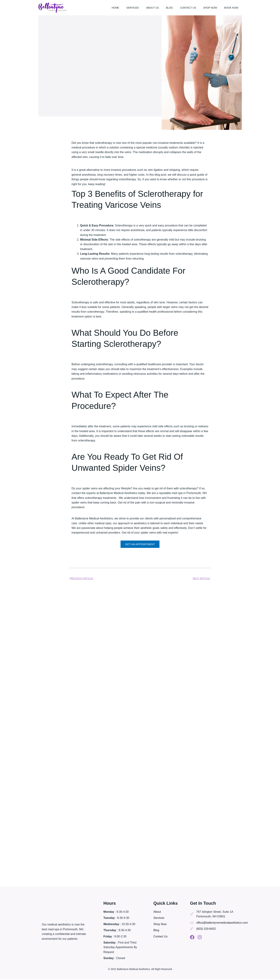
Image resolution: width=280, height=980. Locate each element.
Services (133, 8)
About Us (152, 8)
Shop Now (210, 8)
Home (115, 8)
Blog (169, 8)
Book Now (231, 8)
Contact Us (188, 8)
